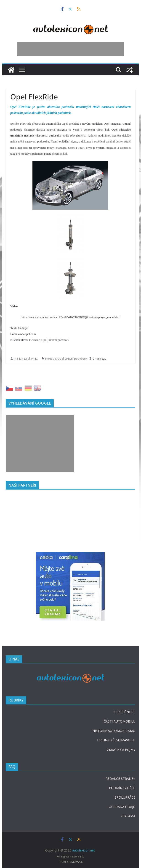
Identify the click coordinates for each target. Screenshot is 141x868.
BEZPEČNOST (125, 712)
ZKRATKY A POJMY (121, 750)
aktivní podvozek (76, 359)
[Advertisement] (70, 49)
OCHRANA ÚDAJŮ (122, 807)
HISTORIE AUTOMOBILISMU (114, 731)
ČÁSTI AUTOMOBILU (120, 721)
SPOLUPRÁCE (125, 797)
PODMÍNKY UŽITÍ (122, 788)
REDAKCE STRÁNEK (120, 779)
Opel (61, 359)
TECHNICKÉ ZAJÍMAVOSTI (116, 740)
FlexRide (51, 359)
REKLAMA (128, 816)
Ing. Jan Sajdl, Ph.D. (26, 359)
